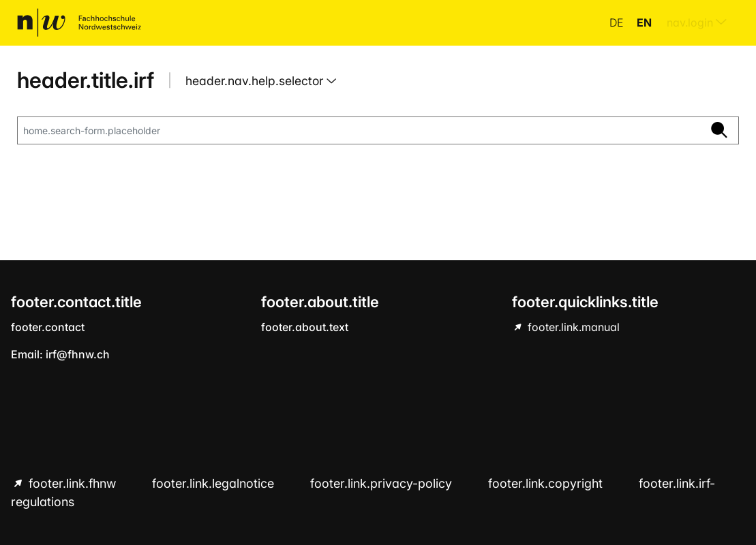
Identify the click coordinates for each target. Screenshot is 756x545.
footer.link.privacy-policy (383, 483)
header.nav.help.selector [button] (256, 81)
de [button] (618, 22)
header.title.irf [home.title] (86, 80)
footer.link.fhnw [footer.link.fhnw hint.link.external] (72, 483)
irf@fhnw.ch (78, 354)
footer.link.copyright (547, 483)
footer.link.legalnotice (215, 483)
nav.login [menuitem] (697, 22)
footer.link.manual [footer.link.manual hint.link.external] (572, 327)
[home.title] (79, 22)
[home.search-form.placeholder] (359, 131)
